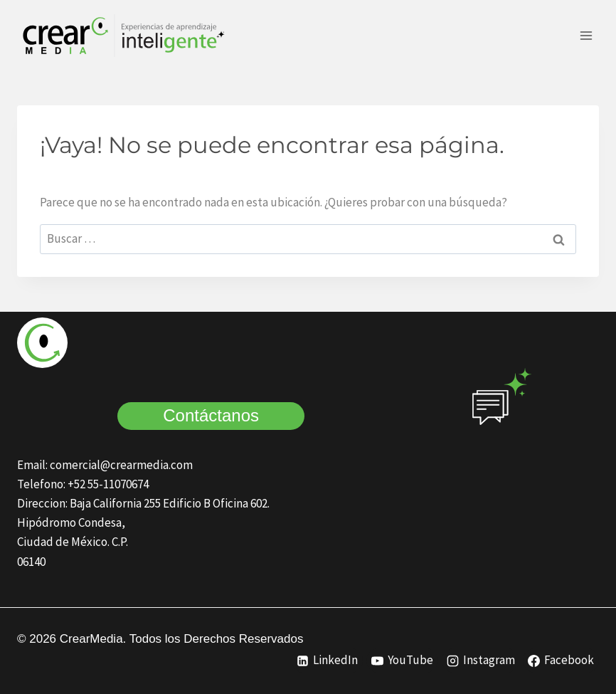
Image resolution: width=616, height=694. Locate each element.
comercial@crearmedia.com (121, 465)
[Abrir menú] (586, 35)
